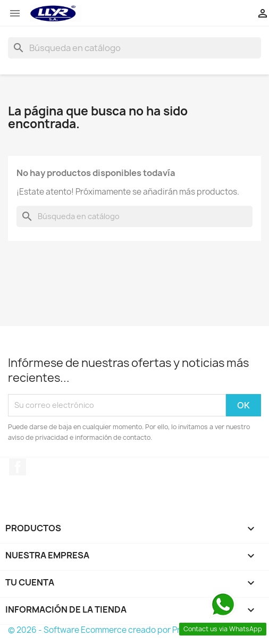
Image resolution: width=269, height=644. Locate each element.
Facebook (18, 467)
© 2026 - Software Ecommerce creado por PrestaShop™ (116, 630)
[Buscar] (134, 48)
